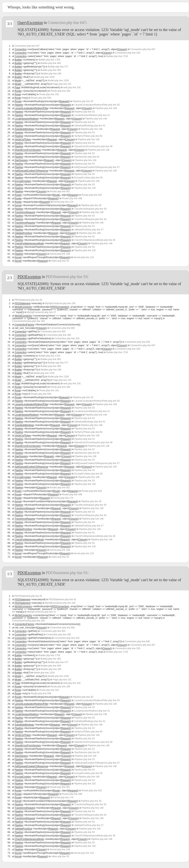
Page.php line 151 (62, 84)
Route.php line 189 (60, 91)
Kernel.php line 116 (84, 257)
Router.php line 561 (60, 191)
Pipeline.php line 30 (83, 101)
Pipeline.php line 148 (106, 108)
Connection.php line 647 (67, 23)
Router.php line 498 (72, 198)
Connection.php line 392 (59, 335)
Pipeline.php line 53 (85, 112)
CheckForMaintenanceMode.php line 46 (95, 240)
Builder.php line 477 (58, 67)
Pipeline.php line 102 (85, 188)
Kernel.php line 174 (63, 202)
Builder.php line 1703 (49, 60)
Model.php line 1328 (58, 81)
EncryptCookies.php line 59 (88, 178)
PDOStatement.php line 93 (67, 277)
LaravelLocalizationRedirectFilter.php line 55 (97, 105)
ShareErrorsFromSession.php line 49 (93, 146)
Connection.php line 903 (53, 332)
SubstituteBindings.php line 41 (90, 126)
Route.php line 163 (49, 94)
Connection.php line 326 (128, 53)
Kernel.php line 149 (60, 254)
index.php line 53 (60, 261)
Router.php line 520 (92, 195)
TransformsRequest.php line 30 (90, 209)
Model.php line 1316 (44, 77)
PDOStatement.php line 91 (67, 573)
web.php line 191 (72, 87)
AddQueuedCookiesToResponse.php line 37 (97, 167)
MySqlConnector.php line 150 (60, 303)
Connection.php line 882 (62, 328)
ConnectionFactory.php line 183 (28, 321)
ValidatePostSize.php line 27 (89, 230)
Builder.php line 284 (51, 74)
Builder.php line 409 (51, 70)
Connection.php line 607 (143, 49)
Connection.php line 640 (137, 342)
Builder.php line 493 (51, 63)
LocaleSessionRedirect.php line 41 (92, 115)
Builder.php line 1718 (117, 56)
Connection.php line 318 (67, 338)
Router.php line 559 (41, 98)
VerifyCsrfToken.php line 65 (88, 136)
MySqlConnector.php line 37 (41, 312)
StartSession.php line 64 (87, 157)
